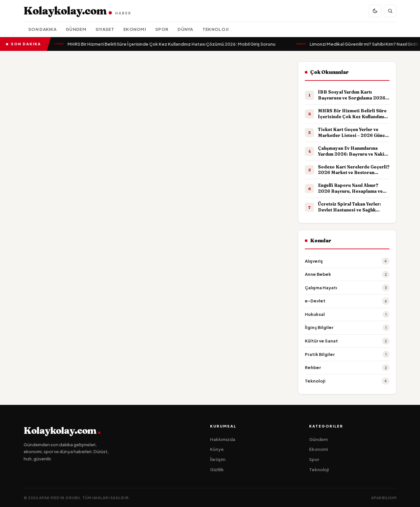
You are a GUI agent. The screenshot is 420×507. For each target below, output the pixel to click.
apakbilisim (384, 498)
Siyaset (105, 29)
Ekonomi (135, 29)
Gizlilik (217, 470)
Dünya (185, 29)
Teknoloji (216, 29)
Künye (217, 449)
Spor (162, 29)
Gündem (76, 29)
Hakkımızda (223, 439)
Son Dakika (42, 29)
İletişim (218, 459)
